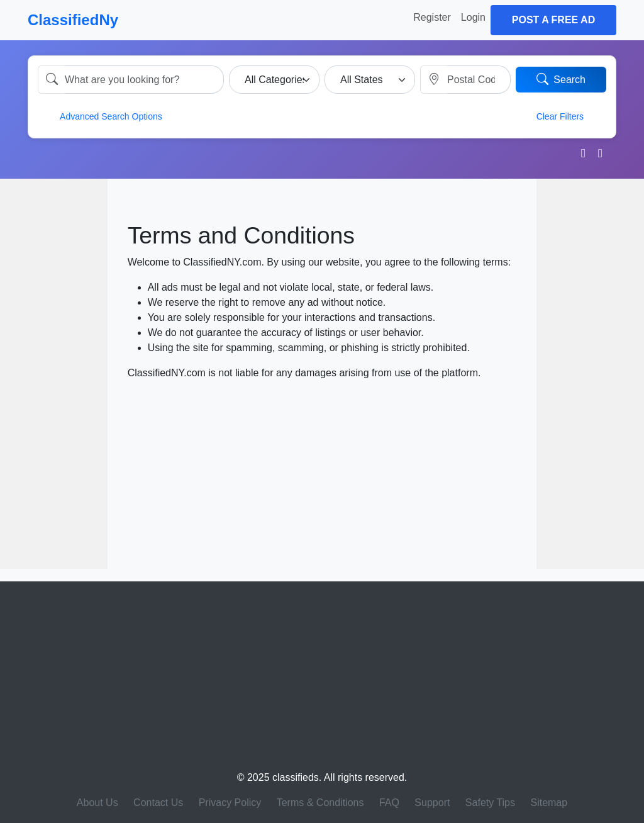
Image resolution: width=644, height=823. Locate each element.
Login (473, 17)
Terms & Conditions (320, 803)
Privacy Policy (230, 803)
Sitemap (549, 803)
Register (432, 17)
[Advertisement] (54, 374)
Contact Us (158, 803)
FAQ (389, 803)
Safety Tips (490, 803)
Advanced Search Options (103, 115)
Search (561, 79)
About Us (97, 803)
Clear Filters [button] (569, 115)
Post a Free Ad (553, 20)
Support (432, 803)
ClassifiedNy (73, 20)
